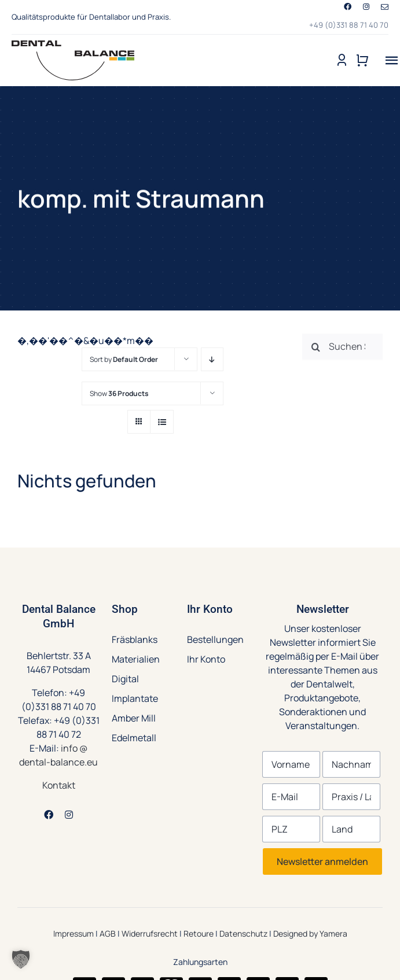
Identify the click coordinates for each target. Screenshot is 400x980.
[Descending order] (212, 359)
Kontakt (59, 785)
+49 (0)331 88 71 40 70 (349, 25)
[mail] (385, 7)
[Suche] (315, 347)
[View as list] (162, 422)
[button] (21, 959)
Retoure (199, 933)
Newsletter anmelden (322, 861)
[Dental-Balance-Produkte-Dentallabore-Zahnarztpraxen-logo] (73, 45)
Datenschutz (243, 933)
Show (119, 393)
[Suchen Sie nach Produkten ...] (342, 347)
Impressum (74, 933)
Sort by (124, 359)
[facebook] (348, 7)
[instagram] (366, 7)
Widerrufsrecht (150, 933)
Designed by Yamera (310, 933)
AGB (108, 933)
